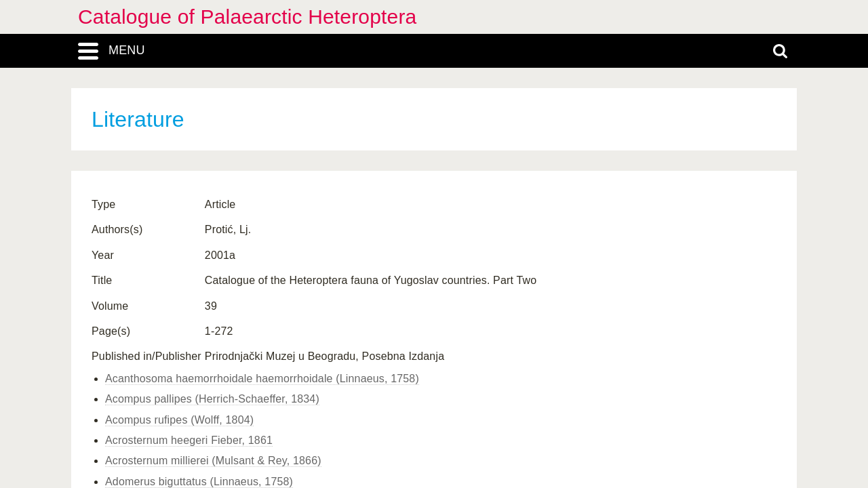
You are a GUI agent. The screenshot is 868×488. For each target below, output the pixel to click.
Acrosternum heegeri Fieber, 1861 (189, 440)
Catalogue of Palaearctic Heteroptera (247, 17)
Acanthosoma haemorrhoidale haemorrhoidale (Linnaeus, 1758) (262, 379)
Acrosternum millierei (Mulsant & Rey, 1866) (213, 461)
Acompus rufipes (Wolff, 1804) (179, 420)
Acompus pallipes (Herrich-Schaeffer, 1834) (212, 399)
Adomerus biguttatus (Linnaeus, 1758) (199, 482)
